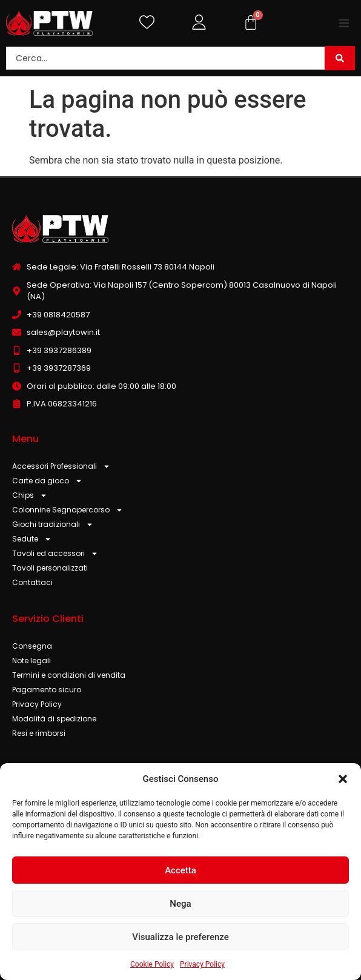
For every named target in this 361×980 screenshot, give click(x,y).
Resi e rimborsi (39, 733)
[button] (343, 779)
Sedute (32, 539)
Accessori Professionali (61, 466)
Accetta (180, 870)
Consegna (32, 646)
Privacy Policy (202, 964)
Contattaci (32, 582)
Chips (30, 495)
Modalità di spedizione (54, 719)
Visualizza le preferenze (180, 937)
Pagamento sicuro (47, 690)
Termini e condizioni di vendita (69, 675)
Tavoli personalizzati (50, 568)
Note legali (31, 661)
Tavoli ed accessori (55, 554)
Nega (180, 904)
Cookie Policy (152, 964)
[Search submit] (340, 58)
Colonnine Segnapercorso (68, 510)
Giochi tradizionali (53, 525)
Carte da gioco (47, 481)
